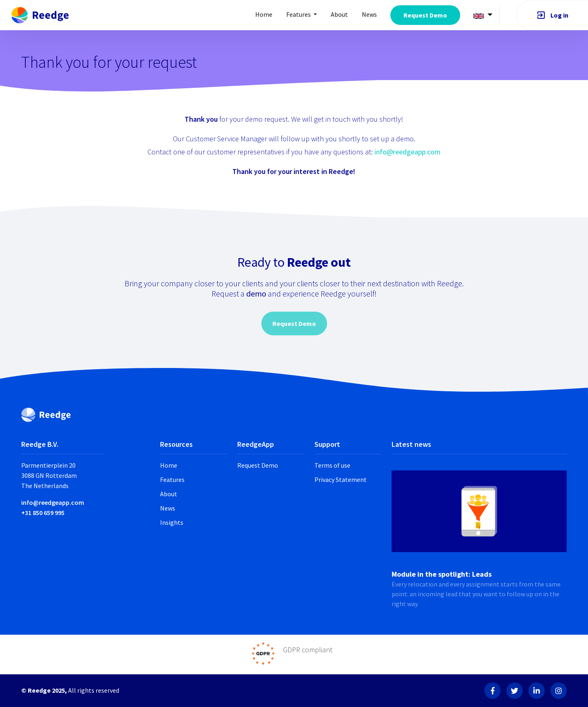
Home (264, 14)
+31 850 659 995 (43, 513)
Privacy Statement (341, 480)
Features (172, 480)
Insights (172, 522)
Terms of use (332, 465)
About (169, 494)
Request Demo (425, 15)
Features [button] (299, 14)
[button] (483, 15)
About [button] (339, 14)
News (369, 14)
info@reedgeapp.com (408, 152)
